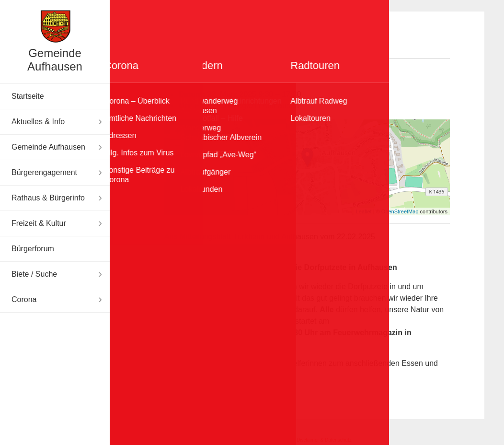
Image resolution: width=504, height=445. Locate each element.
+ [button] (178, 132)
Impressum (274, 440)
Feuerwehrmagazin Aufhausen (247, 106)
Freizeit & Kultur (39, 223)
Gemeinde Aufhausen (55, 60)
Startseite (28, 96)
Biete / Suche (34, 274)
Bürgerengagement (44, 172)
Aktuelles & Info (38, 122)
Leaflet (364, 211)
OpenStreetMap (400, 211)
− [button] (178, 147)
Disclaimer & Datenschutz (324, 440)
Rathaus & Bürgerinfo (48, 198)
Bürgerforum (33, 249)
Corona (24, 299)
